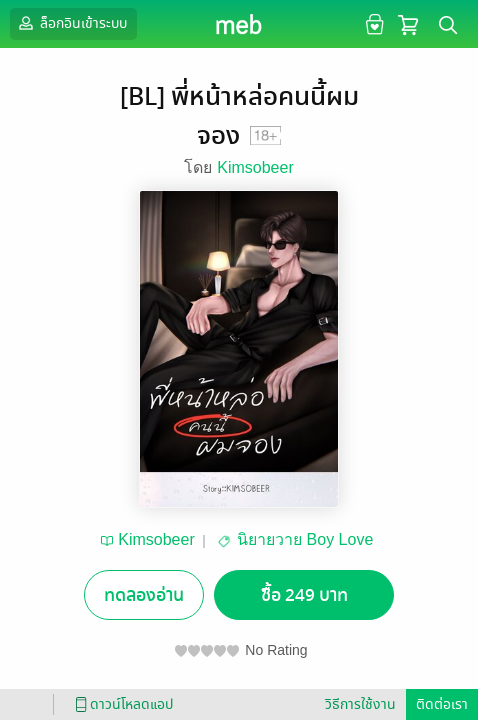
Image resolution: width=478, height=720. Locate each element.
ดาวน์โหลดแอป (121, 704)
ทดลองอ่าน (144, 595)
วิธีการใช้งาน (360, 704)
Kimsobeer (255, 167)
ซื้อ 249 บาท (304, 595)
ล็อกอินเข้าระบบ (71, 23)
